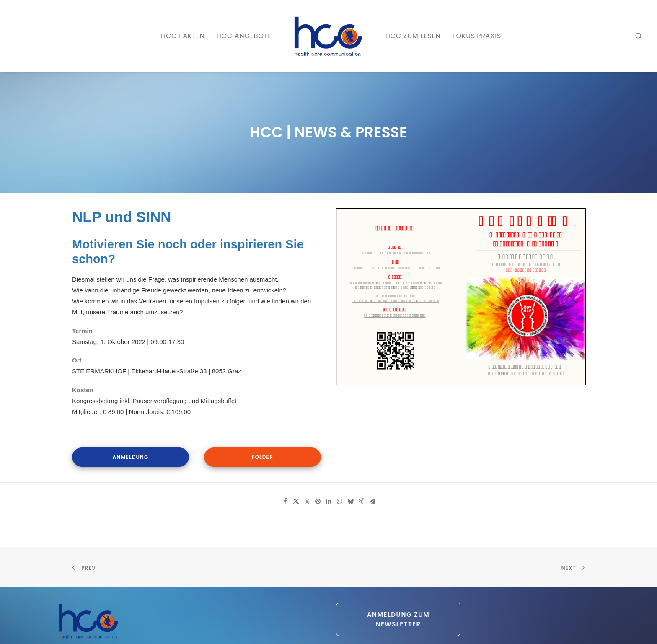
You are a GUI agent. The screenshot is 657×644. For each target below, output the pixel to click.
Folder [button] (263, 457)
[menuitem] (183, 36)
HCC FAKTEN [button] (183, 36)
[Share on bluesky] (350, 502)
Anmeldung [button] (131, 457)
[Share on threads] (307, 502)
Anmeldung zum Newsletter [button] (400, 619)
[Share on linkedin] (328, 502)
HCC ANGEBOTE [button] (244, 36)
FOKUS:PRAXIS (477, 36)
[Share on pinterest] (318, 502)
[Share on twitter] (296, 502)
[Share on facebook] (285, 502)
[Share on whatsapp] (339, 502)
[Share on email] (372, 502)
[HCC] (328, 36)
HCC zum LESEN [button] (413, 36)
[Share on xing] (361, 502)
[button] (639, 36)
